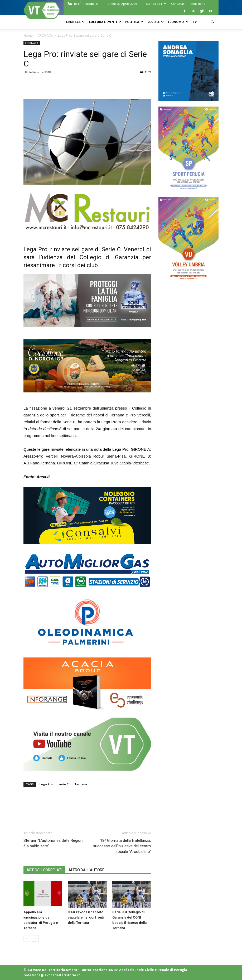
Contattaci (178, 4)
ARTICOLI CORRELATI (44, 870)
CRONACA (75, 22)
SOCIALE (156, 22)
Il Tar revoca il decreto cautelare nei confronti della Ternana (86, 917)
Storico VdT (156, 4)
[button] (212, 22)
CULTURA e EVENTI (105, 22)
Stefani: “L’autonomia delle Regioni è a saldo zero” (53, 843)
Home (28, 35)
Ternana (81, 784)
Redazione (198, 4)
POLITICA (134, 22)
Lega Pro (46, 784)
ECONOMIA (178, 22)
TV (195, 22)
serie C (64, 784)
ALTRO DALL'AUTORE (86, 870)
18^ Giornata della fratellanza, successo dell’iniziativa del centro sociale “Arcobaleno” (122, 846)
